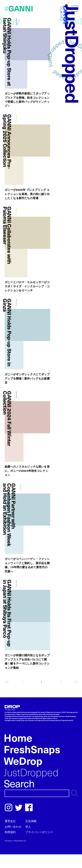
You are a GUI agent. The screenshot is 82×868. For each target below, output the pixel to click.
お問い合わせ (13, 827)
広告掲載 (31, 821)
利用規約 (10, 832)
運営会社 (10, 821)
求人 (28, 827)
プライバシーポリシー (39, 832)
